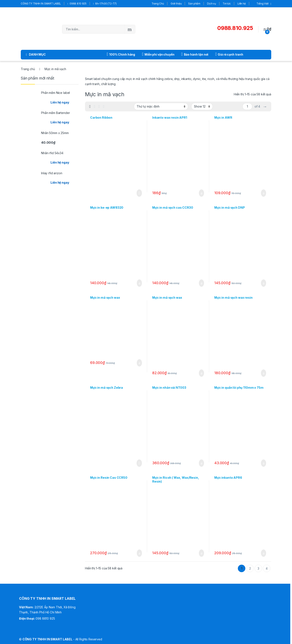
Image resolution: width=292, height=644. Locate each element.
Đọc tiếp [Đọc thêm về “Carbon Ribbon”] (139, 193)
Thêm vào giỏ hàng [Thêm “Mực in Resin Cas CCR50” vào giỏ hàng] (139, 553)
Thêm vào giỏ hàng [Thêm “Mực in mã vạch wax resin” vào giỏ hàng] (264, 373)
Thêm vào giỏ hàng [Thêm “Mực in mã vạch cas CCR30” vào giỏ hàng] (201, 283)
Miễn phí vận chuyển (158, 54)
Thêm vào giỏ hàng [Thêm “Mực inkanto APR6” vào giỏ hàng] (264, 553)
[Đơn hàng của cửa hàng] (161, 106)
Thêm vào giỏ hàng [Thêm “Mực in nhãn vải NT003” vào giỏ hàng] (201, 463)
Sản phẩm (194, 4)
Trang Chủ (158, 4)
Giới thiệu (176, 4)
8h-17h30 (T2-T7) (105, 4)
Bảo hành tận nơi (195, 54)
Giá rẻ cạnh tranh (229, 54)
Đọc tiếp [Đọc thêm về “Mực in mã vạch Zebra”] (139, 463)
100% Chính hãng (121, 54)
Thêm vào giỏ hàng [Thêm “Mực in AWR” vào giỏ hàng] (264, 193)
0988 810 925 (77, 4)
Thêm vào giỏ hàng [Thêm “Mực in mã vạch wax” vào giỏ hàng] (139, 363)
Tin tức (227, 4)
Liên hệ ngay (60, 102)
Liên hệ (242, 4)
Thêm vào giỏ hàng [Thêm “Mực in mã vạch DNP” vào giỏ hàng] (264, 283)
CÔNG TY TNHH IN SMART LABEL (41, 4)
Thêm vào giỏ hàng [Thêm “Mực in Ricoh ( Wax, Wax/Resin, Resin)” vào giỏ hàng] (201, 553)
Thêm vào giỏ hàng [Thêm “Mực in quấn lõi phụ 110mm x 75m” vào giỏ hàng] (264, 463)
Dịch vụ (212, 4)
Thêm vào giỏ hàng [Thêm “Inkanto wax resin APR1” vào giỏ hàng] (201, 193)
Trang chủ (28, 69)
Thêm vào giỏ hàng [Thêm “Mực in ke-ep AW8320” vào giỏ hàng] (139, 283)
